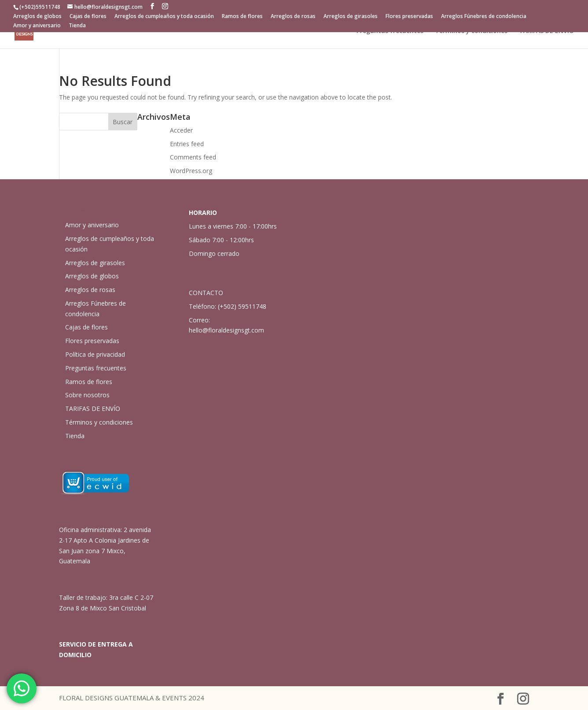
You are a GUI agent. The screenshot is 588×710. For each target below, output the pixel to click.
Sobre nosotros (87, 395)
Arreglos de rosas (293, 17)
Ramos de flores (242, 17)
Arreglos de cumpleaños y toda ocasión (164, 17)
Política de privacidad (95, 354)
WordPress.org (191, 171)
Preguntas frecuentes (390, 31)
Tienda (77, 26)
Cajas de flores (88, 17)
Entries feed (187, 144)
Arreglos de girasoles (351, 17)
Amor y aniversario (37, 26)
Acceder (181, 130)
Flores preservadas (409, 17)
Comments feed (193, 157)
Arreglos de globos (37, 17)
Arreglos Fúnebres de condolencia (484, 17)
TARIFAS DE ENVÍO (546, 31)
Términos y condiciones (471, 31)
